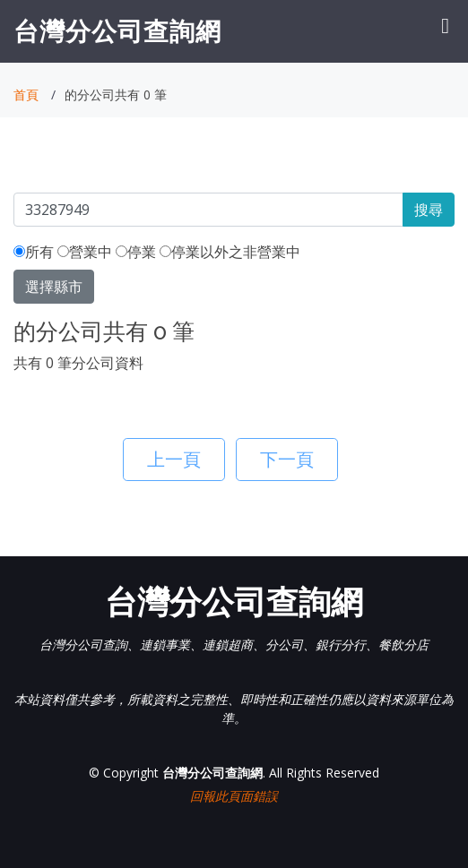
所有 (34, 252)
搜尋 (429, 210)
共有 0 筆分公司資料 (78, 363)
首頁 (26, 95)
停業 (136, 252)
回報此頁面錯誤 (234, 796)
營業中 (85, 252)
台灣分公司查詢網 (117, 30)
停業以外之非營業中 (230, 252)
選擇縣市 (54, 287)
